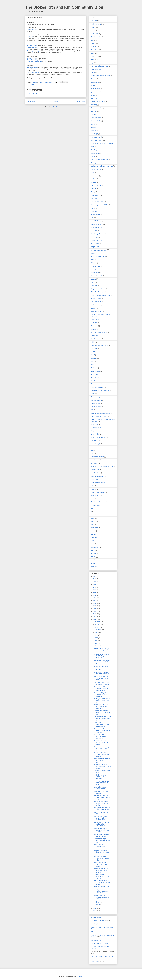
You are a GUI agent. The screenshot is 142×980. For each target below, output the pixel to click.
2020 (95, 584)
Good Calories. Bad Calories (100, 160)
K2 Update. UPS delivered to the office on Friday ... (103, 809)
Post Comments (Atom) (60, 107)
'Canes (93, 43)
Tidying (93, 342)
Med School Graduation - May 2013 (102, 166)
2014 (95, 598)
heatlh (93, 531)
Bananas (94, 47)
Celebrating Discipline (98, 387)
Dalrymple (94, 286)
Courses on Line (96, 403)
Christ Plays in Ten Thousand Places (102, 927)
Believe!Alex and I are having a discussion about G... (101, 870)
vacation (93, 566)
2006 (95, 619)
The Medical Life (96, 339)
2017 (95, 590)
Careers (93, 279)
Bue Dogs (94, 381)
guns (92, 40)
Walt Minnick (95, 244)
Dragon (93, 156)
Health (93, 60)
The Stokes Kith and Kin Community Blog (64, 7)
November (98, 624)
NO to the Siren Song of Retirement (102, 466)
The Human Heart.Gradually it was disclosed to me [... (102, 724)
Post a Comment (34, 93)
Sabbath (93, 329)
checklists (94, 521)
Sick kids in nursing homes (99, 332)
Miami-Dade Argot (96, 221)
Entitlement (94, 56)
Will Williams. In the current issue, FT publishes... (100, 777)
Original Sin (94, 940)
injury (93, 365)
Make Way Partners (97, 140)
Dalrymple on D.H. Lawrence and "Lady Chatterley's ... (101, 689)
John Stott (94, 98)
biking (93, 518)
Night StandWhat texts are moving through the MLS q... (102, 742)
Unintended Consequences (99, 345)
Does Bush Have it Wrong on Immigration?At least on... (102, 662)
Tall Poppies (95, 336)
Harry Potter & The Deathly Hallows (102, 956)
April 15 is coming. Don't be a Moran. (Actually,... (102, 683)
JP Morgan (94, 163)
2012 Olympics (96, 371)
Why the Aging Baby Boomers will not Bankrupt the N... (101, 818)
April (96, 643)
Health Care (95, 211)
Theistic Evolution (96, 240)
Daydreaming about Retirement (101, 413)
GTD (33, 85)
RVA (92, 486)
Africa (93, 147)
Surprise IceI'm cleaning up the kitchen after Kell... (102, 748)
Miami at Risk (95, 460)
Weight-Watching (96, 247)
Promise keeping (96, 118)
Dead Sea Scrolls (96, 108)
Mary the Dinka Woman (98, 101)
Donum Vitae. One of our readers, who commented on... (102, 824)
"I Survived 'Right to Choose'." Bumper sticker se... (101, 695)
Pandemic (94, 323)
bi (91, 512)
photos (93, 95)
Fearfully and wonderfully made (101, 295)
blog (92, 361)
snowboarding (95, 547)
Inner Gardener (96, 214)
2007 (95, 617)
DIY (92, 410)
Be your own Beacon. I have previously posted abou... (102, 852)
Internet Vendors (96, 447)
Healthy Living (95, 305)
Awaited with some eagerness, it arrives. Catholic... (102, 897)
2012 (95, 603)
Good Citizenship (96, 302)
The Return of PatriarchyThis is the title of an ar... (101, 891)
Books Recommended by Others (101, 76)
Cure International (96, 407)
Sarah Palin (94, 34)
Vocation (94, 352)
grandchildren (95, 92)
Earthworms (95, 424)
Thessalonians (95, 505)
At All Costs (94, 961)
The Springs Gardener (98, 234)
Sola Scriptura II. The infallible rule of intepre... (101, 846)
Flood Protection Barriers (99, 437)
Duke (93, 53)
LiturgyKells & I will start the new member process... (102, 668)
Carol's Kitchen (96, 384)
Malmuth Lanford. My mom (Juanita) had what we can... (103, 766)
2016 (95, 592)
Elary (92, 431)
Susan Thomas (96, 495)
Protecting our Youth (97, 227)
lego (92, 63)
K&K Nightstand (96, 918)
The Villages (95, 237)
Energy (93, 192)
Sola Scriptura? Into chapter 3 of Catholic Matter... (101, 864)
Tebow (93, 72)
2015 (95, 595)
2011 (95, 606)
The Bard (94, 231)
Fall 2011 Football (96, 137)
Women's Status (96, 89)
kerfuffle (93, 534)
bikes (93, 515)
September (98, 630)
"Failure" (94, 179)
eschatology (95, 528)
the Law (93, 557)
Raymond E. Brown (97, 69)
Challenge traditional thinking (100, 390)
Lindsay (93, 948)
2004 (95, 911)
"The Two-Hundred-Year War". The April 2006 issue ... (102, 783)
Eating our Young (96, 428)
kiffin (92, 541)
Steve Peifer (95, 50)
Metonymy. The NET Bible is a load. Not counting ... (102, 700)
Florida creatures (96, 298)
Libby (93, 453)
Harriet (93, 208)
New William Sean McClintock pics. (100, 788)
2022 (95, 579)
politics (93, 253)
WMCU (93, 85)
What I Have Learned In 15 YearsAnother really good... (102, 882)
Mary (101, 940)
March (97, 646)
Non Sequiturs (95, 473)
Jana (92, 929)
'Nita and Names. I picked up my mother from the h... (102, 760)
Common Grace (96, 185)
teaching (94, 554)
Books (93, 27)
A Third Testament (96, 932)
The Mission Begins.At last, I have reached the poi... (102, 840)
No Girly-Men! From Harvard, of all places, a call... (102, 858)
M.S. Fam (94, 21)
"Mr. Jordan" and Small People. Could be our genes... (102, 754)
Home (56, 102)
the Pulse (94, 368)
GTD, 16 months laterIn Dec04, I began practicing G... (102, 656)
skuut (93, 544)
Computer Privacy (96, 400)
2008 (95, 614)
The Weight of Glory (97, 943)
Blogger (81, 976)
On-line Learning (96, 169)
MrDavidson (95, 463)
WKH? (93, 355)
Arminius (94, 131)
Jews (92, 450)
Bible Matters (95, 273)
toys (92, 560)
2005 (95, 908)
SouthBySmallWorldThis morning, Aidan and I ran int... (102, 803)
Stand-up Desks (96, 121)
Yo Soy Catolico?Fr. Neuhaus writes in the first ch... (102, 876)
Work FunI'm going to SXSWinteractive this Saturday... (102, 830)
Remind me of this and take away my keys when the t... (101, 706)
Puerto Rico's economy (98, 483)
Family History (95, 195)
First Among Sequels (97, 921)
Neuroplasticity (95, 470)
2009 (95, 611)
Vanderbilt (94, 349)
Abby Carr (94, 127)
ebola (93, 525)
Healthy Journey (96, 24)
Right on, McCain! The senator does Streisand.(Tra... (102, 797)
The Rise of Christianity (98, 502)
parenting (94, 105)
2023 (95, 576)
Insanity (93, 308)
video (93, 260)
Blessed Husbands (97, 276)
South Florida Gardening (98, 492)
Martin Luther (95, 82)
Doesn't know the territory (99, 416)
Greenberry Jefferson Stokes (100, 205)
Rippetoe (94, 489)
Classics (93, 182)
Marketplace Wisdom (97, 457)
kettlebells (94, 537)
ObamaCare (95, 114)
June (96, 638)
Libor (92, 218)
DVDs (93, 282)
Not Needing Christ (97, 224)
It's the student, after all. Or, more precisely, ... (102, 835)
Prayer (93, 173)
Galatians (94, 198)
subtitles (93, 550)
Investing (94, 111)
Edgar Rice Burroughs (98, 292)
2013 (95, 601)
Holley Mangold (96, 444)
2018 (95, 587)
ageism (93, 508)
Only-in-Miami (95, 320)
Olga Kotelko (95, 479)
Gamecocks (95, 441)
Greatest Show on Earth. (102, 887)
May (96, 641)
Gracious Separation (97, 202)
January (97, 905)
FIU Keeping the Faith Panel (100, 66)
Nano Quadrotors (96, 311)
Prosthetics (94, 326)
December (98, 622)
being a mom (95, 176)
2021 (95, 582)
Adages (93, 263)
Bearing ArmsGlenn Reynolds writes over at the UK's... (102, 730)
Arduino (93, 269)
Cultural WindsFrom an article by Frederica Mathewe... (101, 736)
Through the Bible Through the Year (102, 144)
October (97, 627)
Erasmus (94, 79)
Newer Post (31, 102)
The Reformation (96, 37)
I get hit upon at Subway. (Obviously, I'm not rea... (103, 673)
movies (93, 124)
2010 (95, 609)
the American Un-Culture (98, 257)
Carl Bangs (94, 134)
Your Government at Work (99, 250)
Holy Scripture (95, 924)
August (97, 632)
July (96, 635)
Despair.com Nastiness (98, 289)
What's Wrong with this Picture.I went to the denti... (101, 678)
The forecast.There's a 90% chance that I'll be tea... (102, 712)
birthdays (94, 358)
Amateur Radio (96, 266)
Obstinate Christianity (97, 476)
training (93, 563)
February (98, 902)
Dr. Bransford (95, 153)
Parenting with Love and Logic (100, 947)
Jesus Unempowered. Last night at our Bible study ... (103, 718)
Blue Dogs (94, 150)
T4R (92, 499)
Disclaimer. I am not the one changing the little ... (102, 650)
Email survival (95, 434)
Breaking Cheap (96, 378)
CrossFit (93, 189)
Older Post (81, 102)
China (93, 394)
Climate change (96, 397)
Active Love (94, 374)
